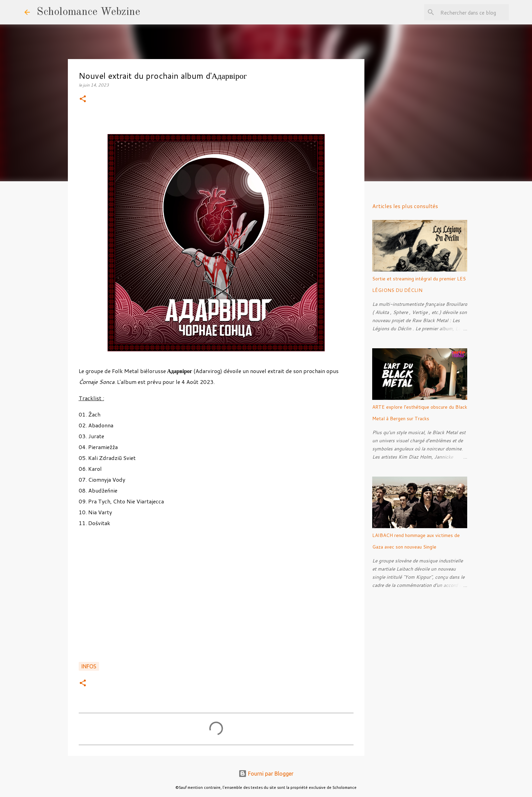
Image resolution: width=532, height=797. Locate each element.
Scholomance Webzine (88, 12)
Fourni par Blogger (266, 774)
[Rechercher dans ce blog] (473, 12)
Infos (89, 666)
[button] (83, 99)
